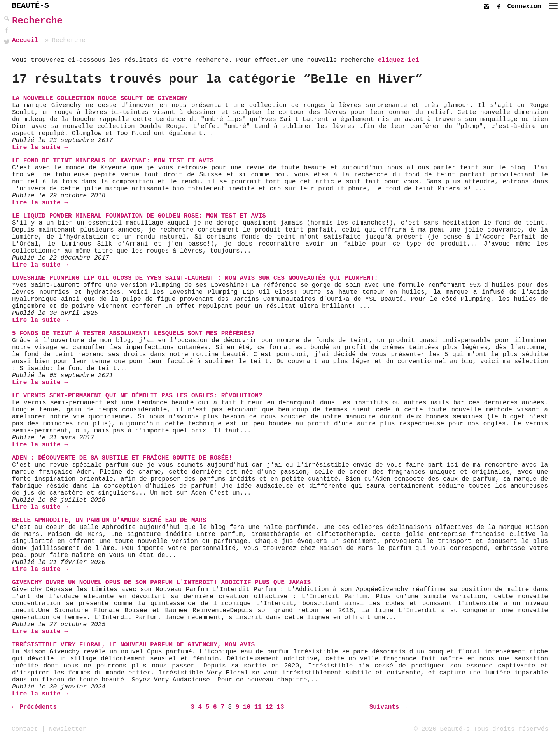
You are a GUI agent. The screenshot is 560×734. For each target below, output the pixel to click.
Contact (25, 729)
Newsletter (68, 729)
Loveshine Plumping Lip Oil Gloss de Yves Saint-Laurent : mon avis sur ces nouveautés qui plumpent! (195, 278)
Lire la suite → (40, 148)
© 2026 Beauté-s (442, 729)
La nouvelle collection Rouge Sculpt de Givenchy (100, 98)
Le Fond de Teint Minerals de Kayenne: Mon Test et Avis (113, 161)
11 (258, 707)
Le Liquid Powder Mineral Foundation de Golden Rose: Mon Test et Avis (139, 216)
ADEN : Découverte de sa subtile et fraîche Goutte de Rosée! (122, 458)
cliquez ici (399, 60)
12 (269, 707)
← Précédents (34, 707)
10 (247, 707)
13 (280, 707)
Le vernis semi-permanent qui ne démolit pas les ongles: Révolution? (137, 396)
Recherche (37, 21)
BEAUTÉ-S (30, 6)
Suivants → (388, 707)
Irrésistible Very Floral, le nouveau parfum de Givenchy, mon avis (133, 645)
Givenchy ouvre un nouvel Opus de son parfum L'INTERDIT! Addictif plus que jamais (161, 583)
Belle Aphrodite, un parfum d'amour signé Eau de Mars (109, 520)
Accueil (25, 40)
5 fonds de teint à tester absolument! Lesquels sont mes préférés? (133, 334)
